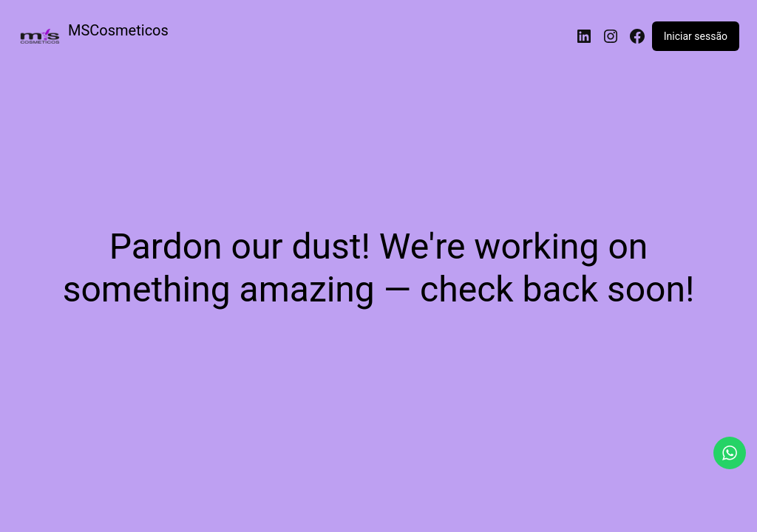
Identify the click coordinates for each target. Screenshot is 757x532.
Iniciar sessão (696, 36)
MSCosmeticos (118, 30)
